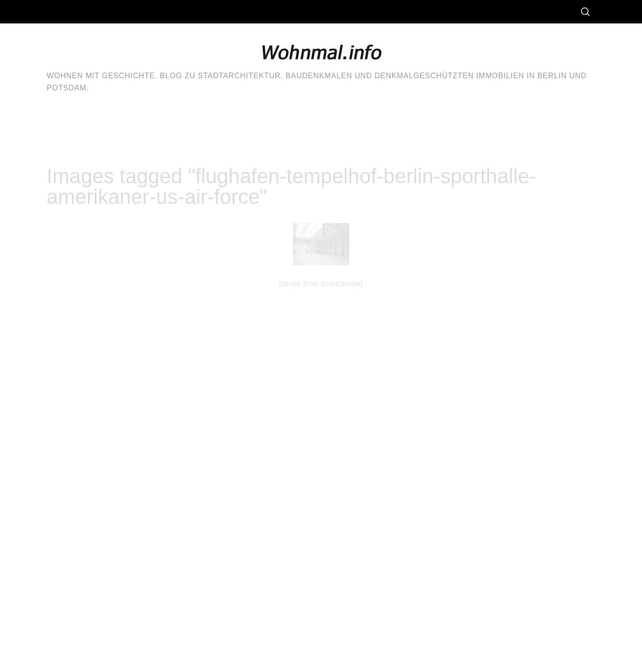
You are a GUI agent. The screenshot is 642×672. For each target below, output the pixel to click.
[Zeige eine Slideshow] (321, 284)
